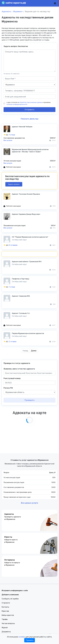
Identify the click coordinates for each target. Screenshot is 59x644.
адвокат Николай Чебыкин (22, 127)
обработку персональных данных (31, 102)
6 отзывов (13, 245)
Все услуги (8, 140)
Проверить (29, 400)
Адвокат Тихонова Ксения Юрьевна (26, 194)
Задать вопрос (14, 184)
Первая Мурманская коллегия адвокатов (28, 333)
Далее (34, 351)
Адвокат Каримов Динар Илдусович (26, 214)
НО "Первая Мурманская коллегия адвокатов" (30, 237)
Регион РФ (8, 388)
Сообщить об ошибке (10, 599)
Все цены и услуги (29, 503)
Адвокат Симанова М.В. (21, 296)
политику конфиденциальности (17, 104)
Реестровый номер (12, 378)
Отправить (29, 110)
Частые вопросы (8, 623)
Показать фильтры (29, 119)
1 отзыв (12, 135)
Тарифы (5, 619)
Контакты (5, 607)
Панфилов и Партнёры (21, 279)
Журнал (5, 627)
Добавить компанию (10, 595)
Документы (6, 632)
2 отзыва (13, 341)
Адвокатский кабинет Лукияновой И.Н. (27, 262)
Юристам (5, 611)
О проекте (6, 603)
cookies (22, 637)
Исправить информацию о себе (15, 590)
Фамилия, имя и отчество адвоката (19, 369)
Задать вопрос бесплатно (16, 46)
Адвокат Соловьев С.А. (21, 313)
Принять (30, 640)
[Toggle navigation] (55, 3)
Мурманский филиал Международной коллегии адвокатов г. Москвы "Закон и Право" (30, 151)
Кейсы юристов (8, 615)
